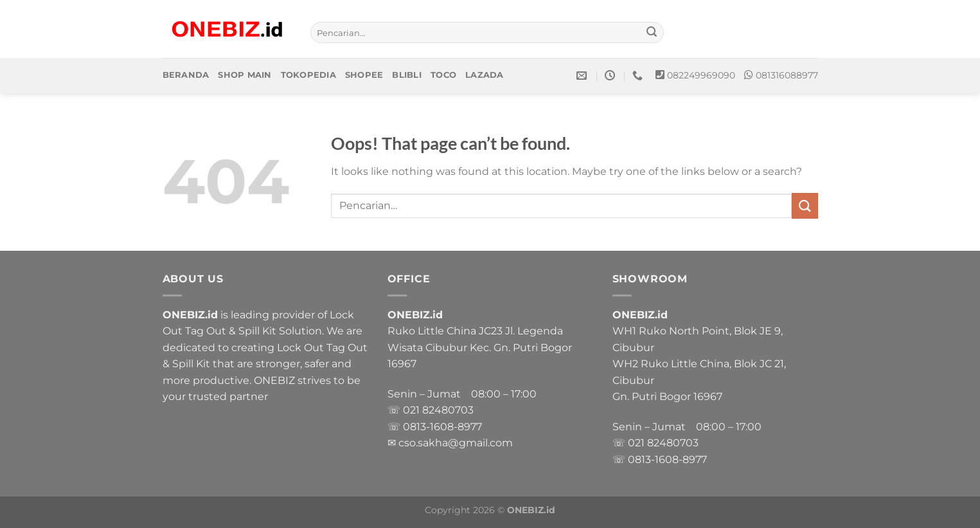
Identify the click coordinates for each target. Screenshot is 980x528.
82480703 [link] (448, 410)
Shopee (364, 75)
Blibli (407, 75)
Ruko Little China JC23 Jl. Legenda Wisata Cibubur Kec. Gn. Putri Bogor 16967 (480, 347)
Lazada (485, 75)
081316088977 (787, 75)
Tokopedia (308, 75)
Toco (443, 75)
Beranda (186, 75)
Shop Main (245, 75)
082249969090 (701, 75)
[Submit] (652, 33)
